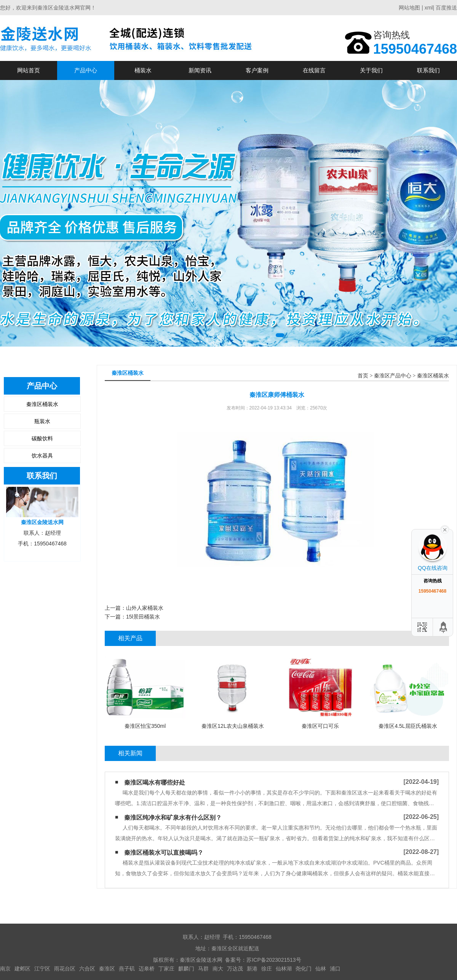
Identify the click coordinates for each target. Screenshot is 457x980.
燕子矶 (127, 969)
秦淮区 (107, 969)
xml (429, 8)
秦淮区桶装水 (42, 404)
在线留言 (314, 70)
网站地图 (409, 8)
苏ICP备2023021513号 (274, 960)
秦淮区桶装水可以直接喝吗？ (164, 853)
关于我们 (371, 70)
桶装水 (143, 70)
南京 (5, 969)
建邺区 (22, 969)
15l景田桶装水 (143, 617)
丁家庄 (166, 969)
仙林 (321, 969)
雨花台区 (65, 969)
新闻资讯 (200, 70)
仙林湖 (284, 969)
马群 (203, 969)
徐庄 (267, 969)
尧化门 (304, 969)
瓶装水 (42, 421)
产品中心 (86, 70)
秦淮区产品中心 (393, 376)
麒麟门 (186, 969)
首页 (363, 376)
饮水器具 (42, 456)
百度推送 (446, 8)
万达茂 (235, 969)
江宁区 (42, 969)
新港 (252, 969)
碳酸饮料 (42, 438)
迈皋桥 (147, 969)
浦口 (335, 969)
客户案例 (257, 70)
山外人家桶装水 (145, 608)
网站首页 (29, 70)
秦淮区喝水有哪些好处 (155, 783)
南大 (218, 969)
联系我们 (428, 70)
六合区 (87, 969)
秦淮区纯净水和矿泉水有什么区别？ (173, 818)
